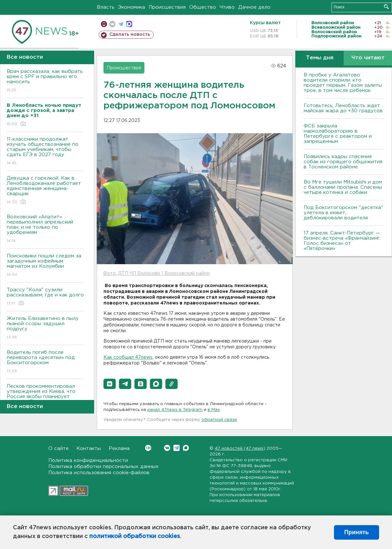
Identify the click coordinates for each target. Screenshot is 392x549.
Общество (203, 7)
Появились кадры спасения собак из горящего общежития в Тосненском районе (343, 162)
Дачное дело (254, 7)
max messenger (129, 24)
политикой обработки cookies (135, 536)
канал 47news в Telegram (175, 410)
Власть (106, 7)
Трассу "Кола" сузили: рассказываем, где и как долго (45, 297)
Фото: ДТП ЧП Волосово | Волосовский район (156, 274)
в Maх (214, 410)
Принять (357, 532)
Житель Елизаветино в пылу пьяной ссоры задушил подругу (45, 328)
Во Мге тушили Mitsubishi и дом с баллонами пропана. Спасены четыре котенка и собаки (343, 187)
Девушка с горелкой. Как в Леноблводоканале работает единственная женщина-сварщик (45, 190)
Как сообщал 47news (128, 357)
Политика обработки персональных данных (103, 467)
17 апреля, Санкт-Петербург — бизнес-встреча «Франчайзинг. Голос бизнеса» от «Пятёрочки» (342, 241)
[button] (110, 384)
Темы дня (320, 58)
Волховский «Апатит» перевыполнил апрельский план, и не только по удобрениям (45, 229)
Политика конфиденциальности (88, 460)
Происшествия (167, 7)
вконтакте (112, 24)
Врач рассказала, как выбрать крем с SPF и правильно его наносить (45, 81)
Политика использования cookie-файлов (99, 473)
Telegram (176, 448)
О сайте (59, 449)
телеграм (121, 24)
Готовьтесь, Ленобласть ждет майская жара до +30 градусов (343, 108)
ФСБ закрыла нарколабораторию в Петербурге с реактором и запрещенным (338, 134)
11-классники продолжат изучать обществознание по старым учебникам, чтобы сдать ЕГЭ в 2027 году (45, 151)
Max (186, 448)
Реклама (119, 449)
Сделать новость (130, 35)
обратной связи (219, 420)
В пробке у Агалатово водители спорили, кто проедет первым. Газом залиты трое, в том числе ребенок (343, 83)
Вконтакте (148, 448)
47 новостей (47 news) (240, 449)
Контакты (89, 449)
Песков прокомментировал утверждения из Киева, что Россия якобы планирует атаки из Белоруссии (45, 399)
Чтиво (227, 7)
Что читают (368, 58)
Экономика (132, 7)
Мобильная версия (104, 24)
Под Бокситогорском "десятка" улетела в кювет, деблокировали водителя (343, 213)
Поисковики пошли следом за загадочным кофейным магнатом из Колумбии (45, 266)
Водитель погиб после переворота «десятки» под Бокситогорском (45, 362)
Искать (386, 7)
